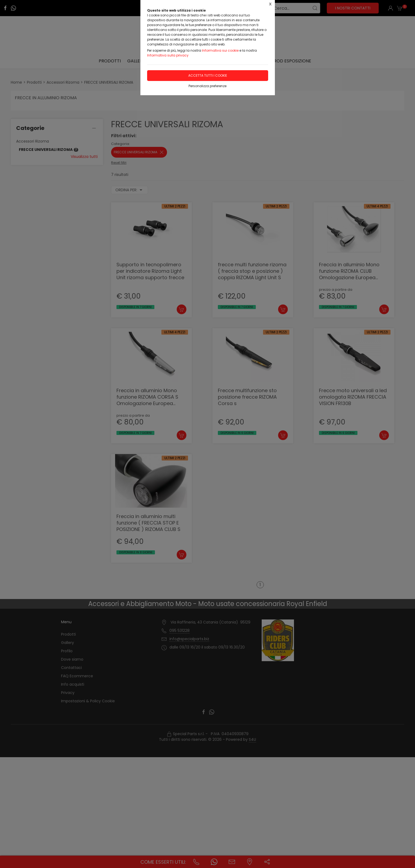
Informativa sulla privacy (168, 55)
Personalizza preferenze (207, 86)
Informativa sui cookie (220, 50)
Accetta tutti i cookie (208, 75)
